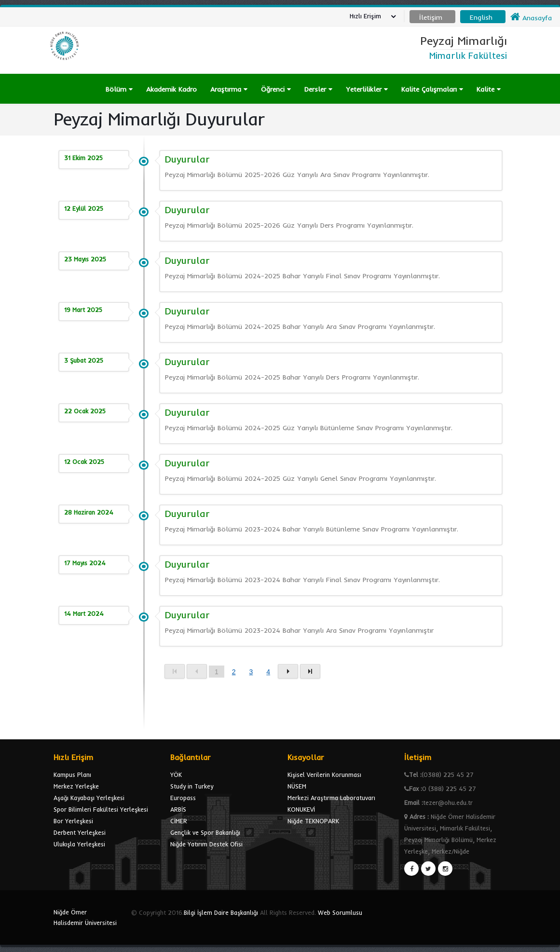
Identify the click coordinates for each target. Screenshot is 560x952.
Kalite (489, 89)
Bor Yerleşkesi (73, 821)
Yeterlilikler (367, 89)
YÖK (176, 775)
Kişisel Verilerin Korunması (324, 775)
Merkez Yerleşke (76, 786)
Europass (183, 798)
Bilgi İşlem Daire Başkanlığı (221, 912)
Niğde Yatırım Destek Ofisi (206, 844)
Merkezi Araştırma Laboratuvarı (331, 798)
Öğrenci (276, 89)
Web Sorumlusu (340, 912)
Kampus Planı (72, 775)
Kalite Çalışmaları (432, 89)
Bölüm (119, 89)
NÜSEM (297, 786)
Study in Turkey (192, 786)
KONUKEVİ (301, 809)
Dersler (318, 89)
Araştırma (229, 89)
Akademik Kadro (171, 89)
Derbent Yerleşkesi (80, 832)
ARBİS (178, 809)
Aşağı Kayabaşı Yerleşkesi (89, 798)
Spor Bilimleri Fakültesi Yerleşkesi (101, 809)
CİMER (179, 821)
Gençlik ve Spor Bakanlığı (205, 832)
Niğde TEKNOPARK (313, 821)
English (481, 17)
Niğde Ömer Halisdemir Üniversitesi (85, 917)
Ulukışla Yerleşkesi (79, 844)
